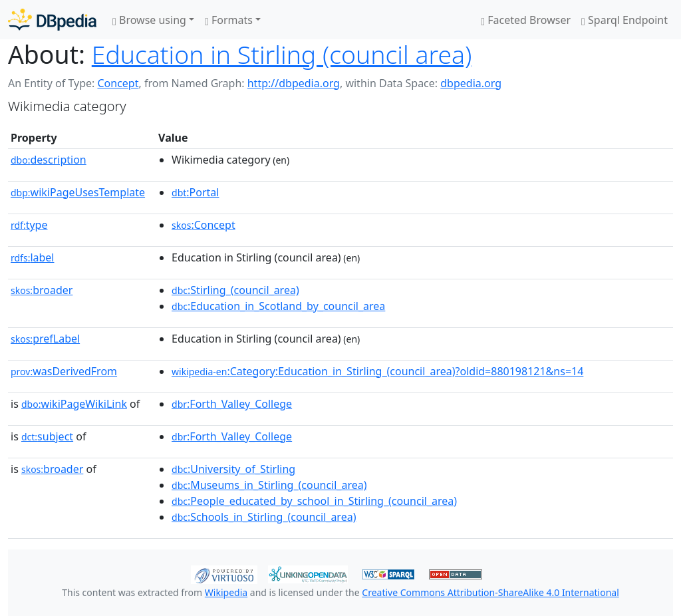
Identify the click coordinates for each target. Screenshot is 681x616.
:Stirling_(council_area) (235, 290)
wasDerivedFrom (64, 371)
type (29, 225)
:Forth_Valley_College (232, 404)
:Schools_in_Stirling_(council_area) (264, 517)
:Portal (195, 192)
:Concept (204, 225)
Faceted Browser (526, 20)
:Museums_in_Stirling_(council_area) (269, 485)
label (33, 257)
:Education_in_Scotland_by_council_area (278, 306)
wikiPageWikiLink (74, 404)
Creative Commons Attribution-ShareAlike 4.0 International (490, 592)
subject (47, 436)
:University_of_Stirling (233, 469)
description (49, 160)
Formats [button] (229, 20)
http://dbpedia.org (294, 83)
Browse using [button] (149, 20)
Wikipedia (226, 592)
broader (42, 290)
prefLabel (45, 339)
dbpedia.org (471, 83)
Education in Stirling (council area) (282, 54)
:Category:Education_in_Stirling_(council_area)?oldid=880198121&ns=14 (377, 371)
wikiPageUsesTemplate (78, 192)
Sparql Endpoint (624, 20)
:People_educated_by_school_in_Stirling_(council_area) (314, 501)
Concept (118, 83)
